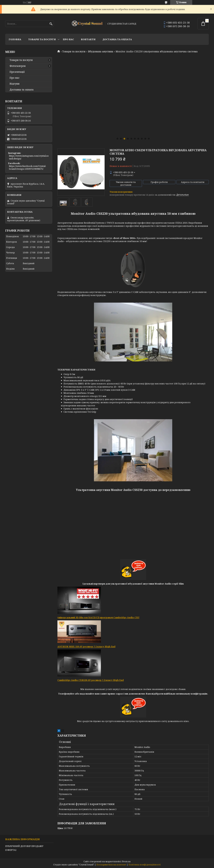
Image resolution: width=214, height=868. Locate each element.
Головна (15, 39)
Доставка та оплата (117, 39)
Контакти (88, 39)
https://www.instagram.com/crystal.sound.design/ (29, 157)
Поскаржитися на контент (111, 865)
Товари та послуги (42, 39)
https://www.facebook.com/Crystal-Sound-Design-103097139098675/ (27, 167)
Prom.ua (126, 861)
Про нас (68, 39)
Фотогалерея (18, 66)
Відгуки (15, 84)
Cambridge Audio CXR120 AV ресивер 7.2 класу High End (91, 680)
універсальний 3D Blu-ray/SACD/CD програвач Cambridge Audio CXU (98, 617)
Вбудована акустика (101, 52)
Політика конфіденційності (145, 865)
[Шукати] (51, 24)
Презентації (17, 72)
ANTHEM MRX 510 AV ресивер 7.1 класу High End (86, 646)
